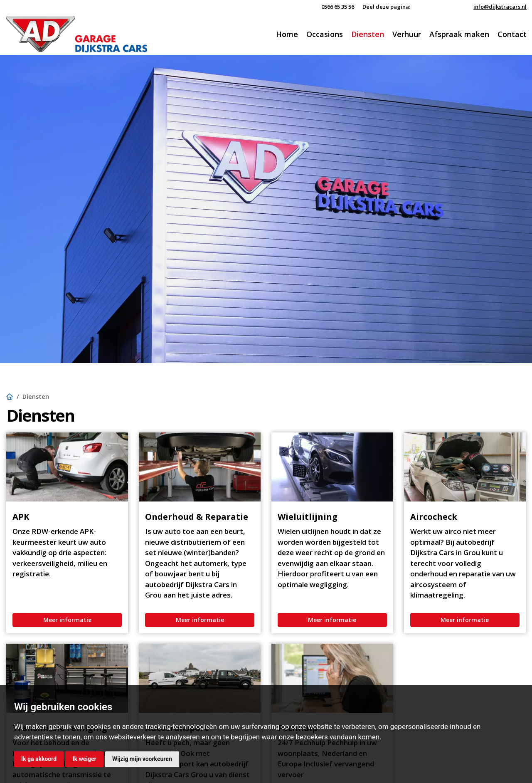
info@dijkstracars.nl (500, 7)
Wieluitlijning (308, 517)
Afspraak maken (459, 34)
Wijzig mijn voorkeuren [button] (142, 759)
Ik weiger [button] (84, 759)
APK (21, 517)
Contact (512, 34)
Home (287, 34)
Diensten (368, 34)
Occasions (325, 34)
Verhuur (407, 34)
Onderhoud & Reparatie (197, 517)
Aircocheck (434, 517)
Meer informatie (67, 620)
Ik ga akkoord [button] (39, 759)
